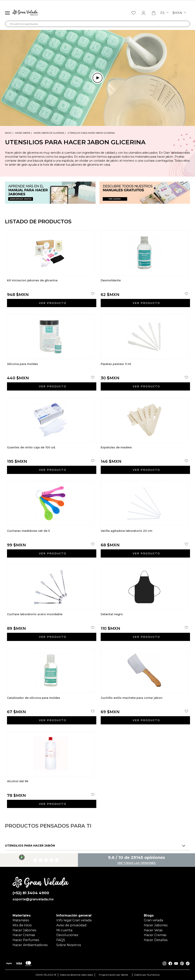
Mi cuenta (64, 930)
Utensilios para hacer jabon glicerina (91, 133)
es (165, 13)
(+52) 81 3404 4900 (31, 893)
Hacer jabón (23, 133)
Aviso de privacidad (71, 925)
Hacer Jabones (24, 930)
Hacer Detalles (156, 940)
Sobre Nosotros (69, 945)
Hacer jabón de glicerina (49, 133)
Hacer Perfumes (26, 940)
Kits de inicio (22, 925)
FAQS (61, 940)
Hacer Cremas (24, 935)
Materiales (21, 920)
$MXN (179, 13)
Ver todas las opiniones (136, 863)
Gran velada (153, 920)
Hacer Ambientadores (30, 945)
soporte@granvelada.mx (33, 899)
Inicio (8, 133)
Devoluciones (67, 935)
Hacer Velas (153, 930)
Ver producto (53, 303)
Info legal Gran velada (74, 920)
